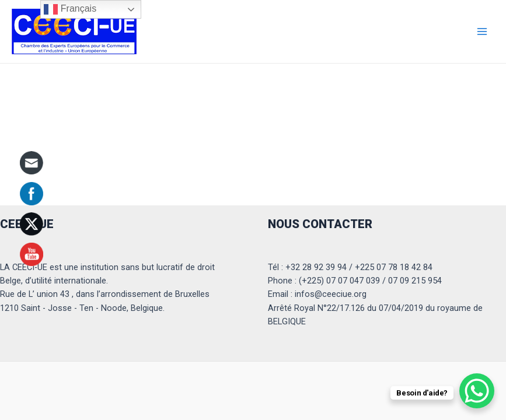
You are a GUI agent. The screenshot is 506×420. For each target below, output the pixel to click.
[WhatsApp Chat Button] (477, 391)
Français (70, 9)
